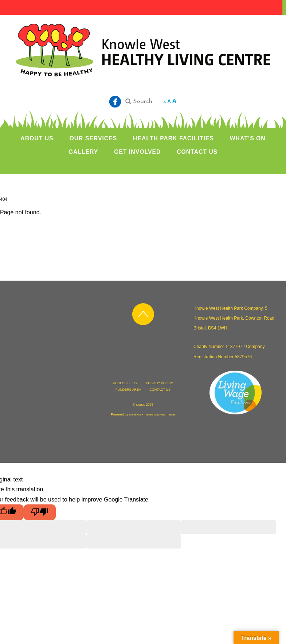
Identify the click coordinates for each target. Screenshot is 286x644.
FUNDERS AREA (128, 390)
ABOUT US (37, 138)
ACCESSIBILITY (125, 383)
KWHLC (141, 405)
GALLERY (83, 152)
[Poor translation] (40, 512)
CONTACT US (197, 152)
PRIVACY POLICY (160, 383)
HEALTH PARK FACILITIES (173, 138)
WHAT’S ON (248, 138)
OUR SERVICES (93, 138)
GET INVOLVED (137, 152)
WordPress (135, 415)
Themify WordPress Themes (160, 415)
